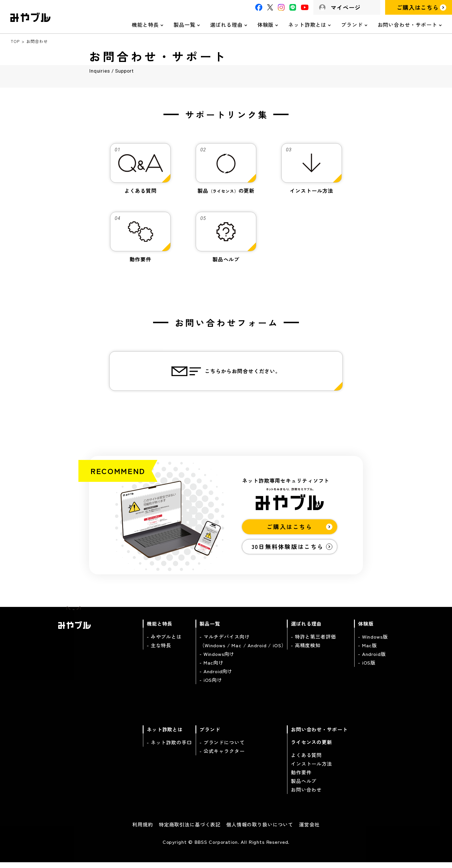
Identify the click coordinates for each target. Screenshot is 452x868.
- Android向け (216, 676)
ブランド (352, 24)
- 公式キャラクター (222, 756)
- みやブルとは (164, 641)
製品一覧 (184, 24)
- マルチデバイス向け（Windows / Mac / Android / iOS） (243, 646)
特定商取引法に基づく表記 (190, 829)
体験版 (266, 24)
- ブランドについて (222, 747)
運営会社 (309, 829)
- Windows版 (373, 641)
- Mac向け (212, 667)
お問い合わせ (306, 794)
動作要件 (301, 777)
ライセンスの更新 (311, 747)
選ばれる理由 (226, 24)
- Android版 (372, 659)
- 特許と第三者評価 (313, 641)
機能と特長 (145, 24)
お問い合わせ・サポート (407, 24)
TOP (15, 41)
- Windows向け (217, 659)
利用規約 (143, 829)
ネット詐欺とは (307, 24)
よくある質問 (306, 760)
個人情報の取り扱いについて (260, 829)
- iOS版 (367, 667)
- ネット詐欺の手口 (169, 747)
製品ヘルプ (304, 786)
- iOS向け (211, 685)
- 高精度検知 (306, 650)
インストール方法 (311, 768)
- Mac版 (368, 650)
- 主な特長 (159, 650)
